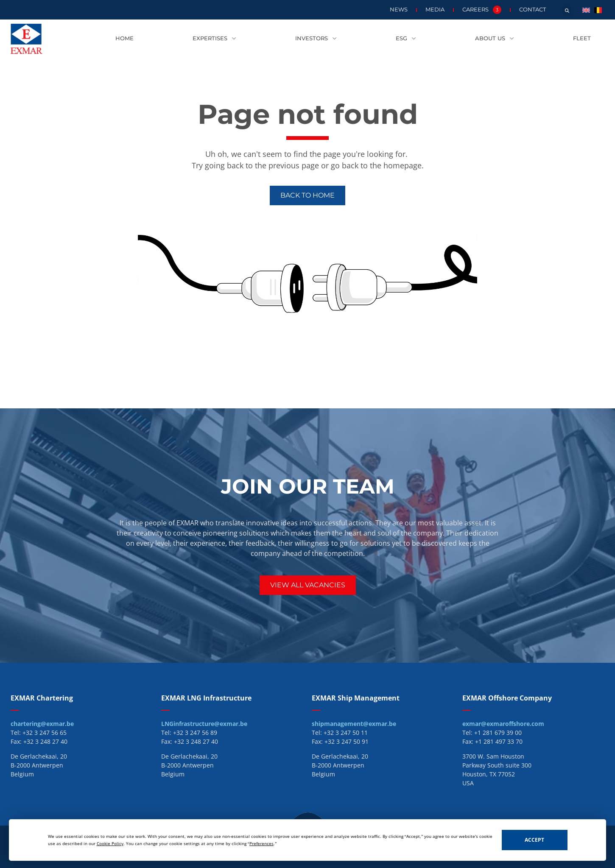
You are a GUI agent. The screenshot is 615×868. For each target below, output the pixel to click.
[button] (567, 11)
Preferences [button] (261, 843)
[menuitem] (586, 10)
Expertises (214, 39)
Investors (316, 39)
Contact (533, 10)
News (399, 10)
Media (435, 10)
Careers (482, 10)
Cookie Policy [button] (110, 843)
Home (124, 38)
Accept (534, 840)
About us (495, 39)
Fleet (582, 38)
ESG (406, 39)
